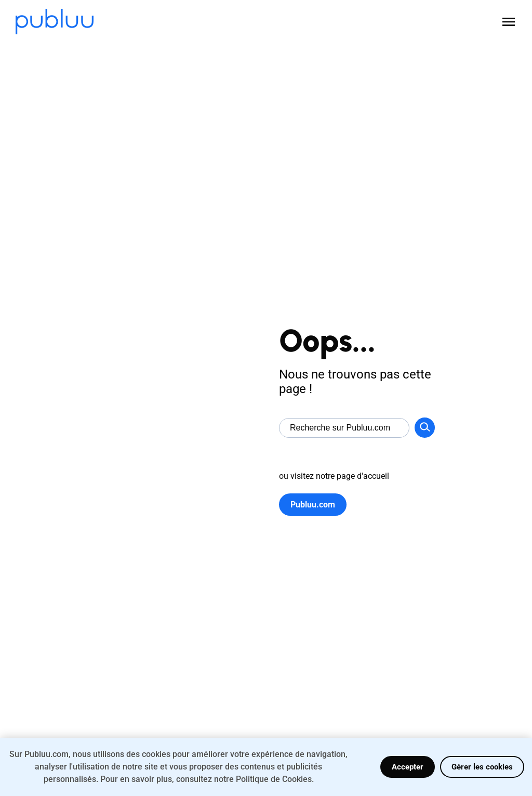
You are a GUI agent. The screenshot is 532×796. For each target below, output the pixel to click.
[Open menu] (509, 22)
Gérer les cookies (482, 767)
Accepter (408, 767)
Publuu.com (313, 505)
